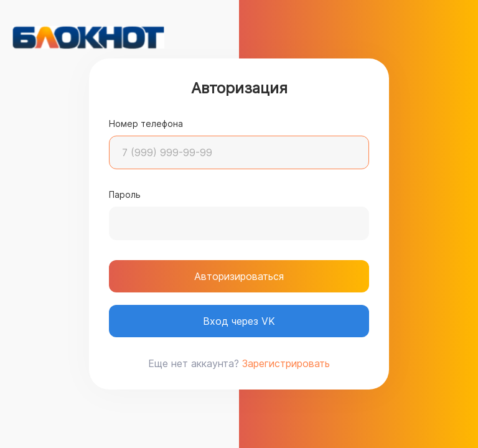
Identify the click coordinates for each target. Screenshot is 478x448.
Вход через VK (239, 321)
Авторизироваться (239, 276)
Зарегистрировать (286, 363)
